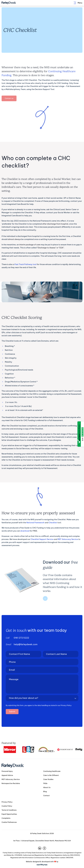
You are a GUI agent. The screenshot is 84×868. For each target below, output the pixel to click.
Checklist (53, 523)
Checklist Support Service (42, 539)
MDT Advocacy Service (68, 539)
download (25, 531)
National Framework (35, 523)
